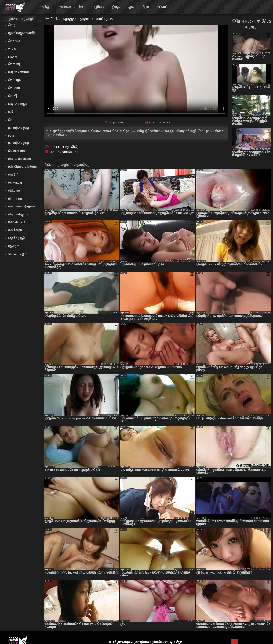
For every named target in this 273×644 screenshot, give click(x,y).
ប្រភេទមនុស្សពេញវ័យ (71, 7)
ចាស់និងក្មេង (15, 230)
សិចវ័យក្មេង (14, 80)
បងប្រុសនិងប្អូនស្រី (18, 214)
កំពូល (146, 7)
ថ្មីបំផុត (116, 7)
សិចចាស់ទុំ (14, 64)
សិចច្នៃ (12, 25)
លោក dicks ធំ (17, 222)
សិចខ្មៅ (12, 120)
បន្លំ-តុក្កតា (14, 246)
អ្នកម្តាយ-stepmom (19, 159)
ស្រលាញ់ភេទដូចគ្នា (18, 128)
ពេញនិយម (98, 7)
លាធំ (11, 112)
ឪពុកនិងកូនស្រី (16, 238)
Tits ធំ (12, 49)
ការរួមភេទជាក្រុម (17, 104)
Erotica (13, 57)
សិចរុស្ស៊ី (12, 96)
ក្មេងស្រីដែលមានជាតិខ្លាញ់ (22, 167)
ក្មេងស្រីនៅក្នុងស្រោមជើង (22, 33)
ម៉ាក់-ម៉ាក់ (13, 175)
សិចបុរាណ (14, 88)
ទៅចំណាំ (163, 7)
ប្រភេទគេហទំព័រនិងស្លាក (63, 152)
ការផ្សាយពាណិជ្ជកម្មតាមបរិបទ (25, 206)
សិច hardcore (17, 151)
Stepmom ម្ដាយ (18, 254)
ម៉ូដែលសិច (14, 191)
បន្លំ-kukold (15, 183)
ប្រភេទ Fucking (60, 147)
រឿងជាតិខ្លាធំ (15, 198)
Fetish (12, 136)
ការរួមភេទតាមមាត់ (18, 72)
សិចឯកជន (14, 41)
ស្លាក (131, 7)
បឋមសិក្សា (44, 7)
